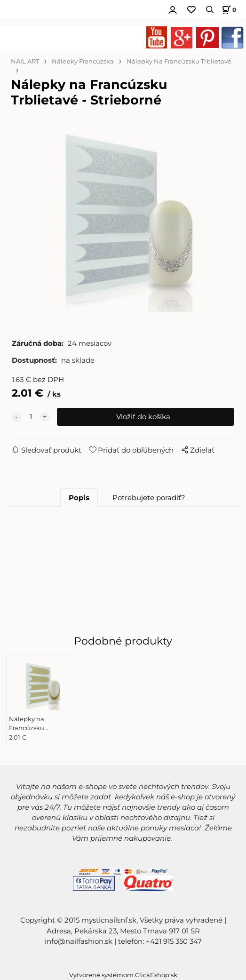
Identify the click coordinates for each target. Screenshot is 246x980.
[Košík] (228, 10)
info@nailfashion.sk (79, 941)
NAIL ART (25, 61)
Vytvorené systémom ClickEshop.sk (123, 975)
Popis (79, 498)
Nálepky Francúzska (83, 61)
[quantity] (31, 417)
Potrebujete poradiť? (149, 498)
